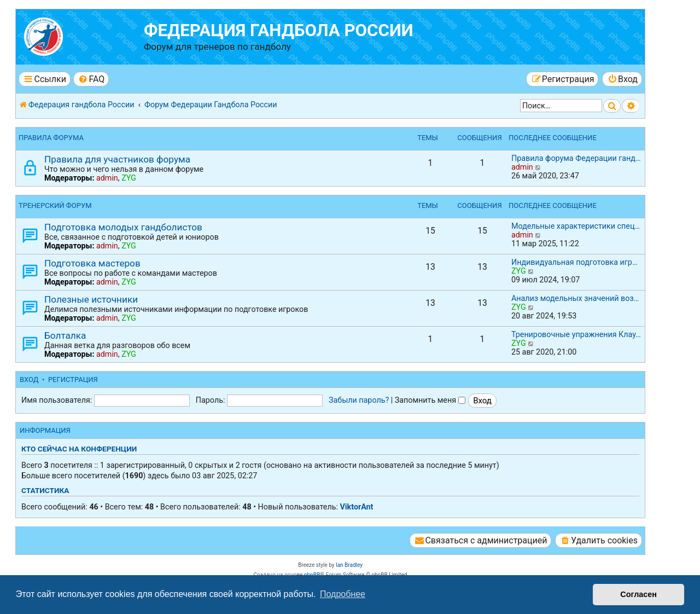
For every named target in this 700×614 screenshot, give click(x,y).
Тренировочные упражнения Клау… (576, 334)
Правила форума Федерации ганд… (576, 158)
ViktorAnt (356, 507)
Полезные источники (91, 299)
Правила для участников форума (117, 159)
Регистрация (73, 380)
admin (107, 178)
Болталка (65, 335)
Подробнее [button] (343, 594)
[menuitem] (91, 79)
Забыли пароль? (359, 400)
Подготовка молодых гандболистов (123, 227)
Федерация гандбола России (279, 30)
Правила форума (51, 138)
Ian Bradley (349, 565)
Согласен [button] (638, 594)
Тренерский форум (55, 205)
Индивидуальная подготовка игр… (574, 262)
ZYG (129, 178)
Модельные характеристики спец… (576, 226)
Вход (29, 380)
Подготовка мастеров (92, 263)
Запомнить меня (430, 400)
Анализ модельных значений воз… (575, 298)
